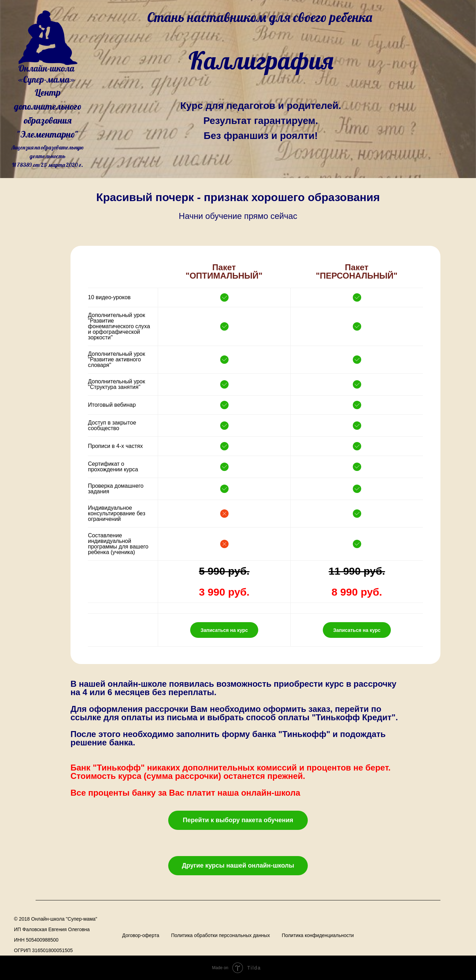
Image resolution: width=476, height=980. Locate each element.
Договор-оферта (141, 935)
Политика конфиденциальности (318, 935)
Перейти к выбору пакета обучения (238, 820)
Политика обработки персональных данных (220, 935)
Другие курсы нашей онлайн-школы (238, 865)
